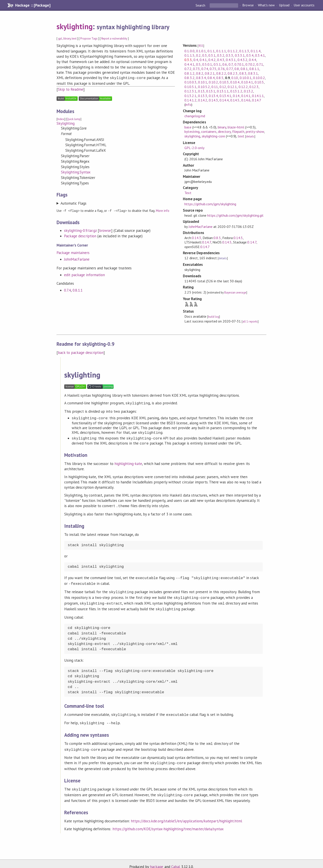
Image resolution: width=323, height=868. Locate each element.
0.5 (198, 64)
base (188, 127)
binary (222, 127)
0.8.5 (220, 78)
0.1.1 (211, 51)
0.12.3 (254, 87)
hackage (157, 860)
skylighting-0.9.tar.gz (80, 230)
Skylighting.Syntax (76, 172)
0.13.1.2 (236, 91)
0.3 (204, 55)
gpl (60, 39)
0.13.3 (203, 96)
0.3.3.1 (240, 55)
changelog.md (195, 116)
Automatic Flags (73, 203)
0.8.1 (244, 69)
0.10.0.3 (190, 82)
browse (105, 230)
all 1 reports (250, 321)
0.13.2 (248, 91)
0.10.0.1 (246, 78)
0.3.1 (212, 55)
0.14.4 (224, 100)
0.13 (201, 91)
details (250, 136)
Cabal (176, 860)
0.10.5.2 (204, 87)
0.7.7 (229, 69)
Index (61, 119)
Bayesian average (235, 293)
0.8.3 (243, 73)
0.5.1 (217, 64)
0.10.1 (203, 82)
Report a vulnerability (114, 39)
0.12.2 (243, 87)
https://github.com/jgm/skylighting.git (235, 215)
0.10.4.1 (247, 82)
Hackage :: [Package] (33, 5)
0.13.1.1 (223, 91)
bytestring (192, 131)
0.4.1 (203, 60)
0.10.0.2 (259, 78)
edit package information (85, 274)
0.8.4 (211, 78)
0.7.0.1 (239, 64)
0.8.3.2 (189, 78)
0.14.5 (235, 100)
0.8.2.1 (210, 73)
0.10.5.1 (190, 87)
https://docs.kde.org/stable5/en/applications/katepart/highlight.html (187, 814)
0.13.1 (211, 91)
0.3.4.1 (260, 55)
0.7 (231, 64)
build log (214, 317)
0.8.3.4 (201, 78)
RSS (201, 46)
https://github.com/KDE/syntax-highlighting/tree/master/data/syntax (168, 822)
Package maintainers (73, 252)
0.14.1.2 (190, 100)
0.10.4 (235, 82)
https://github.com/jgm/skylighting (210, 204)
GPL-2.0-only (194, 148)
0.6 (225, 64)
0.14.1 (246, 96)
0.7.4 (67, 290)
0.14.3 (213, 100)
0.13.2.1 (190, 96)
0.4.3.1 (231, 60)
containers (209, 131)
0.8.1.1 (78, 290)
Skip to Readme (71, 89)
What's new (266, 5)
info (188, 104)
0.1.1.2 (233, 51)
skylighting (75, 26)
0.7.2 (188, 69)
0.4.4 (253, 60)
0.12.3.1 (190, 91)
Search (201, 5)
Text (188, 193)
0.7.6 (221, 69)
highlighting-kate (128, 463)
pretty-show (255, 131)
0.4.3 (221, 60)
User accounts (304, 5)
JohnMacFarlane (77, 259)
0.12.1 (232, 87)
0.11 (215, 87)
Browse (248, 5)
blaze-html (236, 127)
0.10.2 (213, 82)
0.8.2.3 (233, 73)
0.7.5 (213, 69)
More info (163, 210)
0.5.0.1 (207, 64)
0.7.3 (196, 69)
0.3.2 (221, 55)
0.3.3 (229, 55)
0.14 (236, 96)
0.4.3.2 (242, 60)
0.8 (237, 69)
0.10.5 (259, 82)
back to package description (81, 353)
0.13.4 (213, 96)
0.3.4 (250, 55)
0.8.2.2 (221, 73)
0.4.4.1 (189, 64)
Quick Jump (74, 119)
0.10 (235, 78)
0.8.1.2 (189, 73)
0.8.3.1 (253, 73)
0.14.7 (256, 100)
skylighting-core (213, 136)
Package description (80, 235)
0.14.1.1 (258, 96)
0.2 (198, 55)
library (67, 39)
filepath (238, 131)
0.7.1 (260, 64)
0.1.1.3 (244, 51)
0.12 (223, 87)
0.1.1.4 (256, 51)
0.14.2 (203, 100)
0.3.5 (188, 60)
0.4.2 (212, 60)
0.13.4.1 (225, 96)
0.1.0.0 (189, 51)
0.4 (196, 60)
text (74, 39)
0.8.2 (200, 73)
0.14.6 (246, 100)
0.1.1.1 (221, 51)
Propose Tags (89, 39)
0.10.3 (224, 82)
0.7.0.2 (250, 64)
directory (224, 131)
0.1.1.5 (189, 55)
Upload (284, 5)
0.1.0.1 (201, 51)
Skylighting (66, 123)
